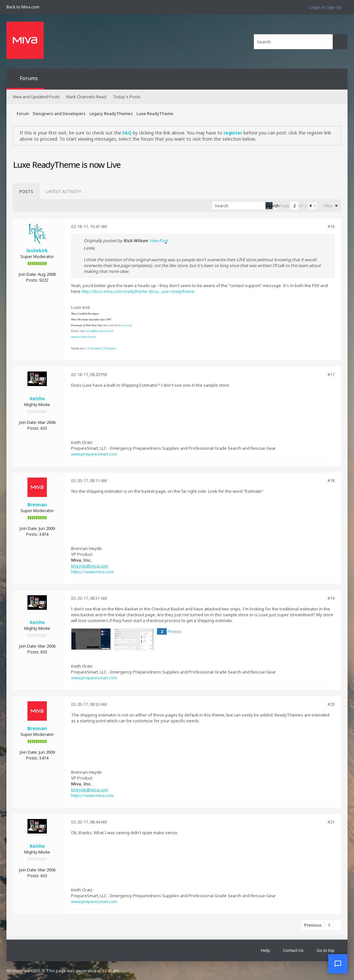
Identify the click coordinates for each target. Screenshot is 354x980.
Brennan (37, 505)
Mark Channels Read (86, 97)
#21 (331, 822)
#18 (331, 480)
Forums (29, 78)
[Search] (293, 42)
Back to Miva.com (23, 7)
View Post (159, 241)
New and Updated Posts (36, 97)
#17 (331, 374)
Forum (23, 113)
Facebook (96, 348)
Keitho (37, 398)
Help (265, 950)
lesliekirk (37, 250)
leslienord (126, 325)
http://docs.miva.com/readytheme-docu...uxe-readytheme (138, 291)
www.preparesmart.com (94, 454)
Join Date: (28, 274)
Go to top (326, 950)
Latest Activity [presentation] (64, 191)
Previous (313, 925)
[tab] (26, 191)
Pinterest (110, 348)
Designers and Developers (59, 113)
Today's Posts (127, 97)
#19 (331, 598)
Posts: (32, 280)
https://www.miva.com (92, 572)
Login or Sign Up (326, 7)
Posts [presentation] (26, 191)
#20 (331, 704)
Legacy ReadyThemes (111, 113)
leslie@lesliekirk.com (99, 331)
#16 (331, 226)
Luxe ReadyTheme (155, 113)
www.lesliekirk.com (84, 337)
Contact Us (293, 950)
